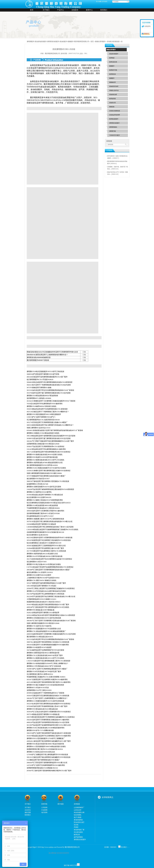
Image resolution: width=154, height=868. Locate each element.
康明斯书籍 (113, 131)
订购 (84, 352)
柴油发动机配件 (114, 54)
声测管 (76, 827)
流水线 (76, 825)
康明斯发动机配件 (114, 123)
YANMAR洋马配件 (115, 135)
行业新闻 (44, 810)
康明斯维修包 (113, 127)
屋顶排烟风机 (78, 820)
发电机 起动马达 (114, 90)
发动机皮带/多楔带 (115, 115)
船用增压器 (113, 74)
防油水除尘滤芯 (79, 822)
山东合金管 (78, 810)
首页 (32, 10)
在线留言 (75, 10)
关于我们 (46, 10)
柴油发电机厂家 (79, 830)
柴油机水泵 (113, 103)
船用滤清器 (113, 99)
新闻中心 (89, 10)
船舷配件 (112, 78)
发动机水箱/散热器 (113, 42)
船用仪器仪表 (113, 62)
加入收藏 (99, 2)
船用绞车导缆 (113, 70)
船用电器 (112, 58)
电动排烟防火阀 (79, 812)
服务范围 (28, 812)
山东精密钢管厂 (79, 807)
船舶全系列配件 (100, 42)
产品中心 (60, 10)
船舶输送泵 (113, 82)
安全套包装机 (78, 832)
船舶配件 (112, 66)
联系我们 (104, 10)
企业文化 (28, 810)
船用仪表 (77, 835)
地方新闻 (44, 812)
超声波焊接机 (78, 837)
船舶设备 (112, 107)
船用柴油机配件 (114, 119)
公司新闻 (44, 807)
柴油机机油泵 (113, 95)
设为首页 (105, 2)
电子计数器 (78, 817)
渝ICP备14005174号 (70, 865)
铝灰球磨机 (78, 815)
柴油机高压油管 (114, 86)
